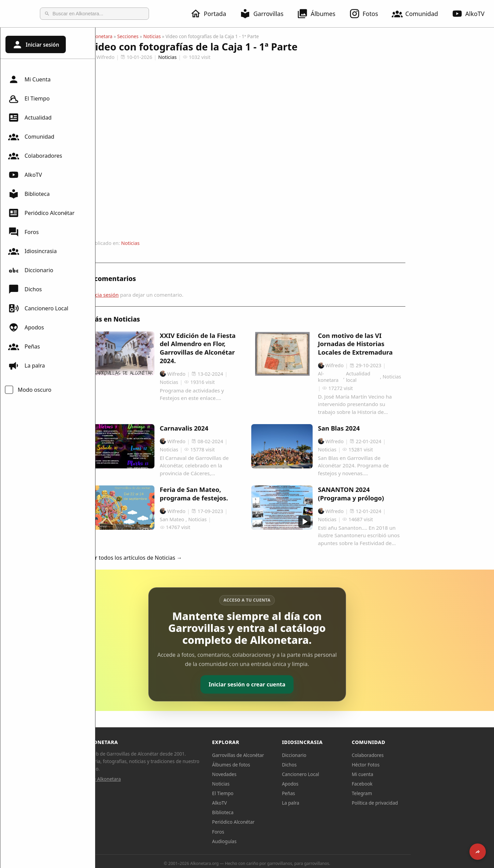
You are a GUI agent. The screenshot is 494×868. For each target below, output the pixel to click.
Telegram (410, 793)
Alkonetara (148, 36)
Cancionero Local (38, 308)
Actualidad (30, 118)
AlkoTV (25, 175)
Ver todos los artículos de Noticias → (183, 558)
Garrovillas (266, 14)
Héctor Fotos (413, 765)
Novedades (272, 774)
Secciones (176, 36)
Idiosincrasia (32, 251)
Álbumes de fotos (279, 765)
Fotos (368, 14)
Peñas (24, 346)
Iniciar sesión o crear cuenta (295, 684)
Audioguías (272, 841)
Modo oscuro (35, 390)
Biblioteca (29, 194)
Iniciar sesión (35, 45)
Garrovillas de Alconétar (286, 755)
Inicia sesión (152, 295)
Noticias (200, 36)
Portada (212, 14)
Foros (24, 232)
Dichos (25, 289)
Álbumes (320, 14)
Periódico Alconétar (41, 213)
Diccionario (31, 270)
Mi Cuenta (29, 79)
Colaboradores (35, 156)
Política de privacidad (423, 803)
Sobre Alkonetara (150, 779)
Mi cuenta (410, 774)
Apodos (26, 327)
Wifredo (149, 57)
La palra (27, 366)
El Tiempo (29, 98)
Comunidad (419, 14)
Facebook (410, 784)
